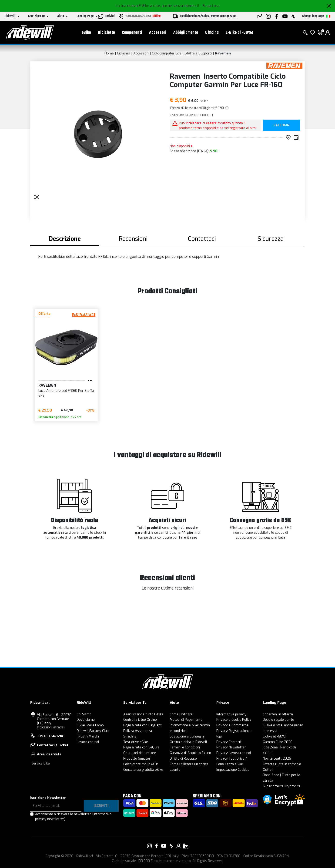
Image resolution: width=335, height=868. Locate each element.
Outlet (268, 770)
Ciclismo (124, 53)
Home (109, 53)
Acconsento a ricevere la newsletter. (73, 817)
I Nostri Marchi (88, 736)
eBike (86, 33)
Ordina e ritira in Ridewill (188, 742)
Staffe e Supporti (198, 53)
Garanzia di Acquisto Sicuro (190, 753)
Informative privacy (231, 714)
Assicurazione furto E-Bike (143, 714)
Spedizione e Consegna (187, 736)
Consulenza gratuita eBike (143, 770)
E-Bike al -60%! (239, 33)
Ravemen (223, 53)
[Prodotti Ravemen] (284, 65)
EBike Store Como (90, 725)
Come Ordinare (181, 714)
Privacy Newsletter (231, 747)
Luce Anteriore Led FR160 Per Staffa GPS (66, 393)
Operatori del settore (140, 753)
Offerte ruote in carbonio (282, 764)
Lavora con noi (88, 742)
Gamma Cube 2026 (278, 742)
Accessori (158, 33)
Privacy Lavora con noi (234, 753)
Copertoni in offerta (278, 714)
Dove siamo (86, 720)
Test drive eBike (136, 742)
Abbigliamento (186, 33)
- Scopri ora (210, 6)
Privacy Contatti (229, 742)
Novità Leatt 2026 (277, 759)
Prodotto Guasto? (137, 759)
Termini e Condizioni (185, 747)
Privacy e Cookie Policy (234, 720)
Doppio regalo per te (278, 720)
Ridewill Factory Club (93, 731)
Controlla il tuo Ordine (140, 720)
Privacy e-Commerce (232, 725)
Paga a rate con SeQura (141, 747)
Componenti (132, 33)
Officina (212, 33)
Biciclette (106, 33)
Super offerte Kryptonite (282, 786)
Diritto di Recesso (183, 759)
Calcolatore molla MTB (141, 764)
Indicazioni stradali (51, 727)
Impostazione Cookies (233, 770)
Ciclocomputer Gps (167, 53)
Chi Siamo (84, 714)
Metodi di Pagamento (186, 720)
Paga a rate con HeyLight (142, 725)
